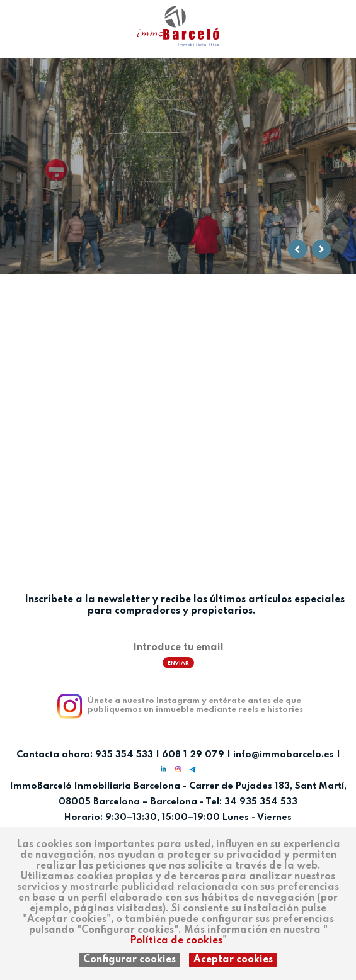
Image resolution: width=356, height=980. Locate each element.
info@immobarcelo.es (284, 755)
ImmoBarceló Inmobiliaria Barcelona (96, 786)
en (49, 20)
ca (30, 20)
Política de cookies (176, 941)
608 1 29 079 (193, 755)
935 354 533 (124, 755)
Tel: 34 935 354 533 (251, 802)
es (11, 20)
